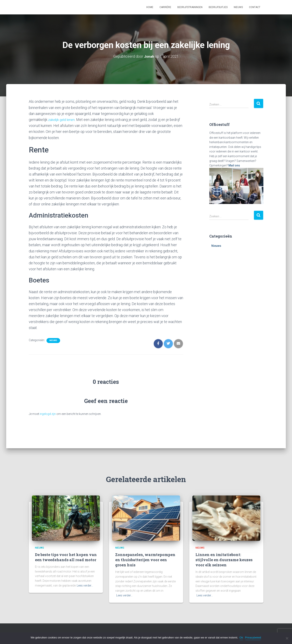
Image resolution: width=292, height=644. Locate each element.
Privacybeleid (253, 638)
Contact (255, 7)
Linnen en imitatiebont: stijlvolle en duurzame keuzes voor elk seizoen (224, 560)
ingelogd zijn (48, 414)
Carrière (165, 7)
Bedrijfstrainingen (190, 7)
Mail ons (234, 165)
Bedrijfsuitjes (218, 7)
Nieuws (238, 7)
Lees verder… (85, 585)
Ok (242, 638)
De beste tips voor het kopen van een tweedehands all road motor (66, 557)
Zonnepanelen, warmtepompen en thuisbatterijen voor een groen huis (145, 560)
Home (150, 7)
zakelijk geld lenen (63, 119)
